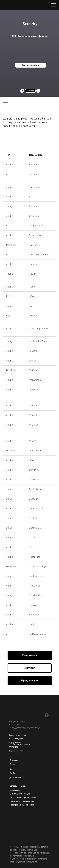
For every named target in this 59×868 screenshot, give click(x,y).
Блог (12, 769)
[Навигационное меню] (54, 5)
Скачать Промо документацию (23, 798)
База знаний (15, 790)
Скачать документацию (20, 794)
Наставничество (16, 751)
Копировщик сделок (18, 735)
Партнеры (14, 764)
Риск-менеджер (16, 739)
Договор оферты (17, 777)
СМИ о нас (14, 773)
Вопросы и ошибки (18, 786)
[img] (26, 715)
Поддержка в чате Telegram (22, 805)
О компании (15, 760)
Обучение (14, 747)
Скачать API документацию (22, 801)
